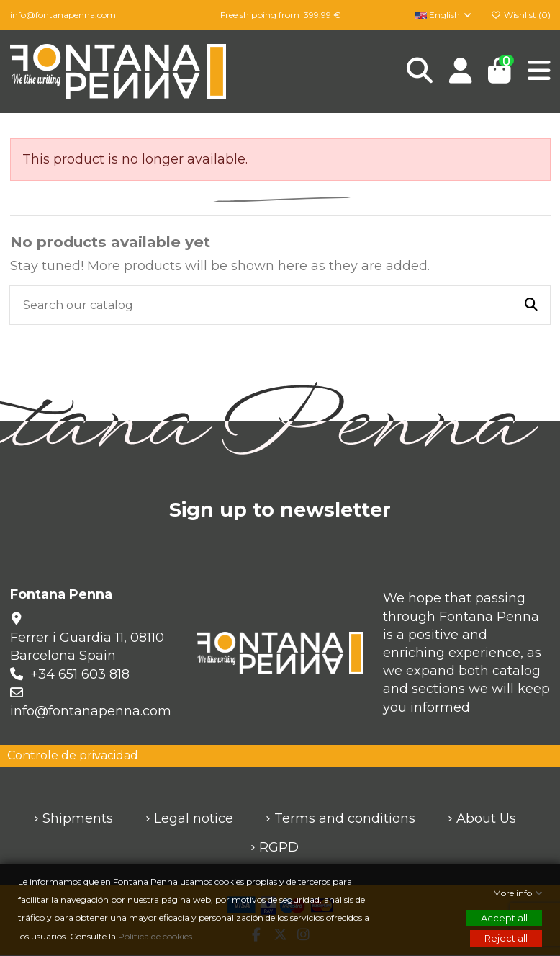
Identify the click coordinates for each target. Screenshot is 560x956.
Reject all (506, 938)
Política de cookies (156, 936)
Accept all (504, 918)
